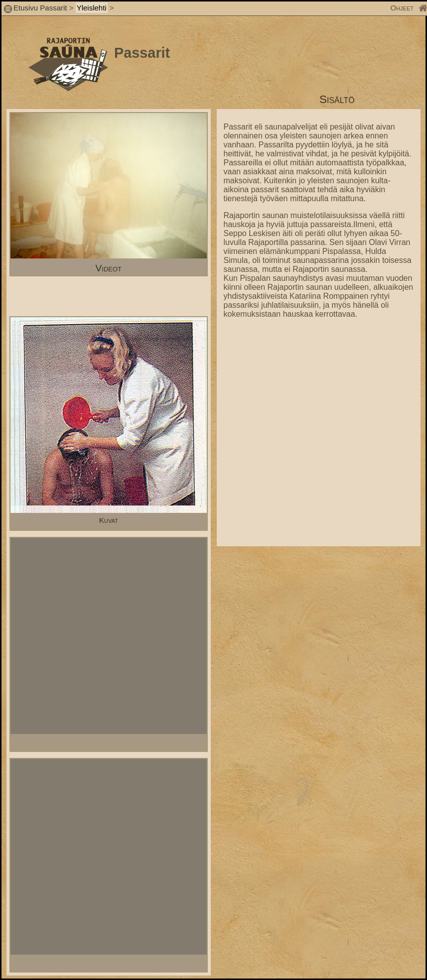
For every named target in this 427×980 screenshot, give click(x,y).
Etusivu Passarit (40, 8)
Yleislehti (92, 8)
